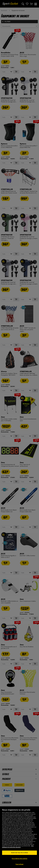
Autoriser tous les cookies (19, 857)
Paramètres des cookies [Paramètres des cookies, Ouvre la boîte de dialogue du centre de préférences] (19, 863)
